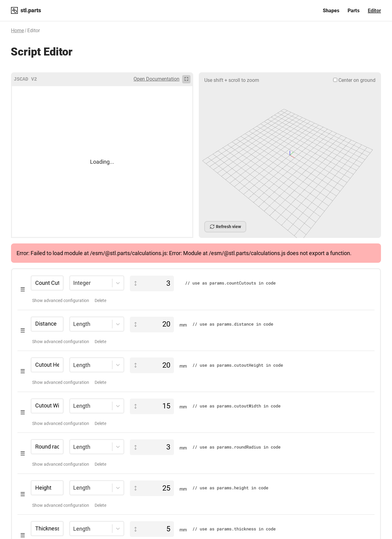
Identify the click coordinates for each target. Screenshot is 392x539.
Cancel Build (234, 227)
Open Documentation (156, 79)
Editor (374, 11)
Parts (354, 11)
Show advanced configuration (61, 276)
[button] (196, 265)
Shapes (331, 11)
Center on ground (354, 80)
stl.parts (31, 10)
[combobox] (73, 258)
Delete (100, 276)
